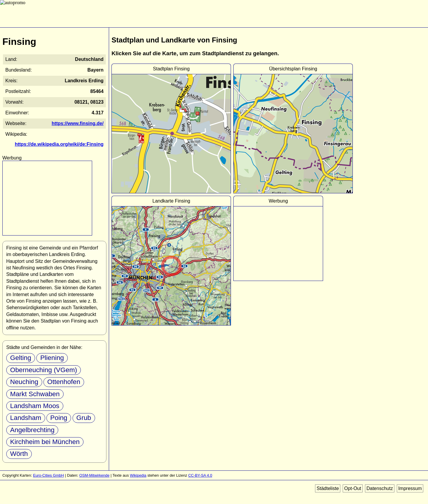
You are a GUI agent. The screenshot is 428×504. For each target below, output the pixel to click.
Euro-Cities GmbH (48, 475)
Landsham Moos (35, 406)
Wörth (19, 454)
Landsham (26, 418)
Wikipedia (138, 475)
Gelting (21, 358)
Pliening (52, 358)
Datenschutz (380, 488)
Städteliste (328, 488)
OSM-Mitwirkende (95, 475)
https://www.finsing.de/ (78, 123)
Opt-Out (353, 488)
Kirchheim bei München (45, 442)
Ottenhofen (64, 382)
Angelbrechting (32, 430)
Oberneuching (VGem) (44, 370)
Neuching (24, 382)
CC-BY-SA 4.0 (200, 475)
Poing (59, 418)
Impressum (410, 488)
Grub (84, 418)
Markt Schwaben (35, 394)
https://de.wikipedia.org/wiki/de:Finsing (59, 144)
